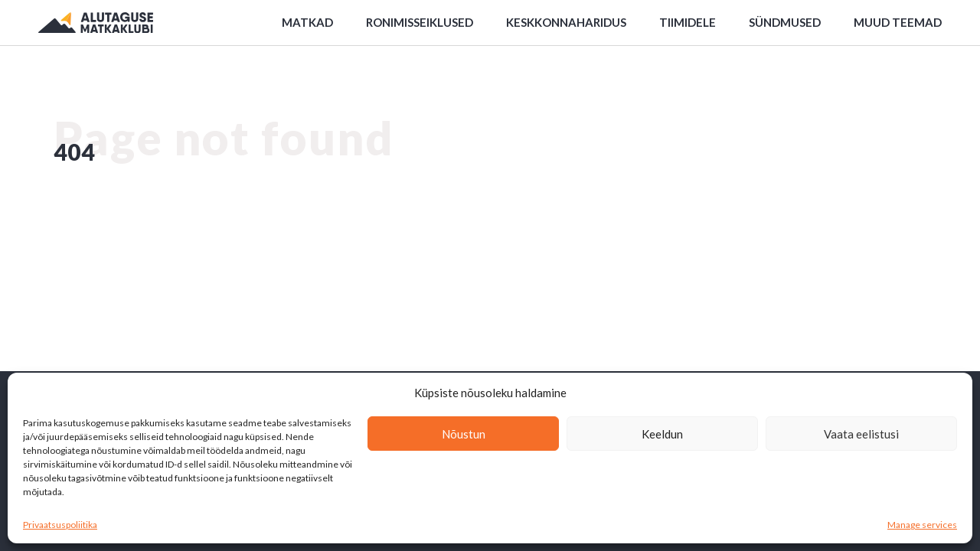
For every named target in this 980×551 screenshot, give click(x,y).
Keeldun (662, 434)
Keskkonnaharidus (566, 22)
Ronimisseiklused (420, 22)
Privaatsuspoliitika (60, 525)
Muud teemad (898, 22)
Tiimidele (688, 22)
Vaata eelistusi (861, 434)
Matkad (307, 22)
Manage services (922, 525)
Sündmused (785, 22)
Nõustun (464, 434)
